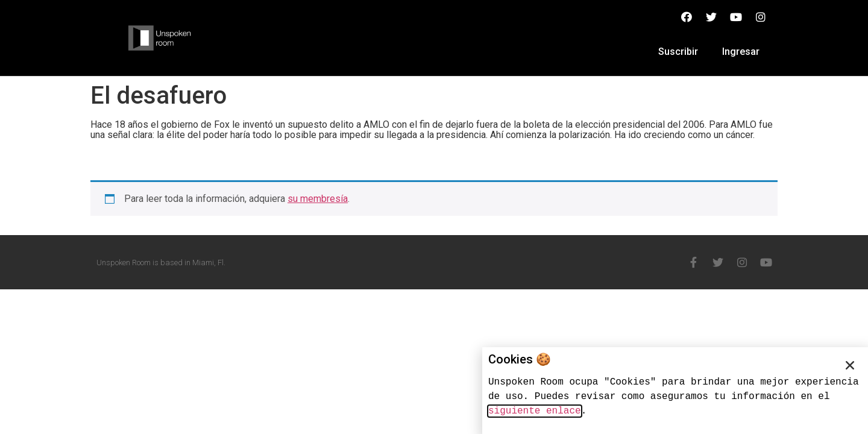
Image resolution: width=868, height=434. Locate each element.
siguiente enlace (535, 411)
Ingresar (741, 52)
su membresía (318, 199)
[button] (850, 365)
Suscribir (678, 52)
